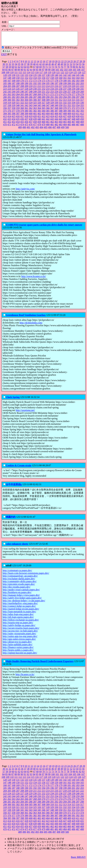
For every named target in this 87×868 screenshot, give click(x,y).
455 (22, 125)
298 (82, 100)
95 (37, 72)
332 (65, 105)
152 (26, 81)
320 (14, 105)
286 (31, 100)
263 (14, 97)
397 (18, 116)
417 (22, 119)
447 (69, 122)
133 (26, 78)
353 (74, 108)
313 (65, 103)
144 (74, 78)
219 (69, 89)
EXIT (4, 57)
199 (65, 86)
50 (65, 67)
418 (26, 119)
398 (22, 116)
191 (31, 86)
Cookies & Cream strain (19, 468)
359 (18, 111)
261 (5, 97)
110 (12, 75)
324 (31, 105)
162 (69, 81)
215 (52, 89)
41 (37, 67)
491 (29, 130)
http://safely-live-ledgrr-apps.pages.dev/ (22, 601)
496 (50, 130)
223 (5, 92)
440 (39, 122)
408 (65, 116)
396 (14, 116)
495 (46, 130)
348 (52, 108)
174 (39, 83)
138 (48, 78)
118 (45, 75)
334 (74, 105)
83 (83, 70)
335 (78, 105)
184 (82, 83)
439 (35, 122)
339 (14, 108)
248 (31, 94)
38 (28, 67)
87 (13, 72)
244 (14, 94)
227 (22, 92)
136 (39, 78)
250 (39, 94)
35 (19, 67)
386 (52, 114)
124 (71, 75)
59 (10, 70)
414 (9, 119)
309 (48, 103)
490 (24, 130)
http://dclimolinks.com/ (31, 325)
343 (31, 108)
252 (48, 94)
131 (18, 78)
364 (39, 111)
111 (16, 75)
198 (61, 86)
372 (74, 111)
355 (82, 108)
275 (65, 97)
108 (3, 75)
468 (78, 125)
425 (56, 119)
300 (9, 103)
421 (39, 119)
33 (13, 67)
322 (22, 105)
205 (9, 89)
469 (82, 125)
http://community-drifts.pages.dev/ (20, 584)
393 (82, 114)
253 (52, 94)
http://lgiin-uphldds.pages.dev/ (18, 647)
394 (5, 116)
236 (61, 92)
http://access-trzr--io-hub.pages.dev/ (20, 633)
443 (52, 122)
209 (26, 89)
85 (7, 72)
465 (65, 125)
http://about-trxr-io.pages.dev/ (17, 644)
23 (65, 64)
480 (48, 127)
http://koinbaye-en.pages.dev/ (17, 595)
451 (5, 125)
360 (22, 111)
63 (22, 70)
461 (48, 125)
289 (44, 100)
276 (69, 97)
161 (65, 81)
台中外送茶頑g (14, 487)
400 (31, 116)
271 (48, 97)
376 (9, 114)
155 (39, 81)
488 (82, 127)
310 (52, 103)
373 (78, 111)
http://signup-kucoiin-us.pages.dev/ (20, 655)
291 (52, 100)
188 (18, 86)
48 (59, 67)
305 (31, 103)
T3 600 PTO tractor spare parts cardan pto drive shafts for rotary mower (44, 227)
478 (39, 127)
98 (46, 72)
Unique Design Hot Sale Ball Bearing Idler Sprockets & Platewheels (41, 137)
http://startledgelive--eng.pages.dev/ (20, 606)
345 (39, 108)
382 (35, 114)
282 (14, 100)
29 (84, 64)
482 (56, 127)
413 (5, 119)
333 (69, 105)
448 (74, 122)
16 (44, 64)
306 (35, 103)
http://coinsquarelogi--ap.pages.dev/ (20, 579)
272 (52, 97)
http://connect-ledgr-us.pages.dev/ (19, 609)
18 (50, 64)
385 (48, 114)
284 (22, 100)
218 (65, 89)
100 (53, 72)
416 (18, 119)
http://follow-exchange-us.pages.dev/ (21, 623)
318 (5, 105)
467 (74, 125)
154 (35, 81)
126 (79, 75)
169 (18, 83)
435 (18, 122)
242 (5, 94)
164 (78, 81)
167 (9, 83)
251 (44, 94)
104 (70, 72)
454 (18, 125)
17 (47, 64)
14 (38, 64)
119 (49, 75)
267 (31, 97)
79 (71, 70)
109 (8, 75)
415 (14, 119)
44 (47, 67)
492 (33, 130)
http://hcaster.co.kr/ (25, 677)
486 (74, 127)
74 (56, 70)
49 (62, 67)
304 (26, 103)
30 (4, 67)
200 (69, 86)
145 (78, 78)
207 (18, 89)
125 (75, 75)
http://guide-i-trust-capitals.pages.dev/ (21, 592)
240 (78, 92)
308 (44, 103)
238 (69, 92)
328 (48, 105)
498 (59, 130)
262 (9, 97)
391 (74, 114)
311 (56, 103)
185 (5, 86)
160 (61, 81)
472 (14, 127)
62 (19, 70)
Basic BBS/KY (78, 860)
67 (34, 70)
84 (4, 72)
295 (69, 100)
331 (61, 105)
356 (5, 111)
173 (35, 83)
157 (48, 81)
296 (74, 100)
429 (74, 119)
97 (43, 72)
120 (54, 75)
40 (34, 67)
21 (59, 64)
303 (22, 103)
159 (56, 81)
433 (9, 122)
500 (67, 130)
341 (22, 108)
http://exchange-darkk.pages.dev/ (19, 581)
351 (65, 108)
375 (5, 114)
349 (56, 108)
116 (37, 75)
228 (26, 92)
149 (14, 81)
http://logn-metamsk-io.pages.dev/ (19, 614)
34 (16, 67)
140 (56, 78)
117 (41, 75)
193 (39, 86)
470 (5, 127)
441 (44, 122)
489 (20, 130)
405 (52, 116)
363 (35, 111)
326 (39, 105)
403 (44, 116)
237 (65, 92)
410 (74, 116)
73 (53, 70)
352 (69, 108)
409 (69, 116)
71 (47, 70)
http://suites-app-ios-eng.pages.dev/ (20, 639)
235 (56, 92)
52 (71, 67)
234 (52, 92)
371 (69, 111)
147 (5, 81)
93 (31, 72)
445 (61, 122)
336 (82, 105)
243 (9, 94)
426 (61, 119)
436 (22, 122)
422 (44, 119)
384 (44, 114)
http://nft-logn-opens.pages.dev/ (18, 620)
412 (82, 116)
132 (22, 78)
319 (9, 105)
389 (65, 114)
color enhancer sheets (17, 547)
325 (35, 105)
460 (44, 125)
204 (5, 89)
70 (44, 70)
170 (22, 83)
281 (9, 100)
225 (14, 92)
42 (41, 67)
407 (61, 116)
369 (61, 111)
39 (31, 67)
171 (26, 83)
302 (18, 103)
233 (48, 92)
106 (79, 72)
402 (39, 116)
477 (35, 127)
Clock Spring (13, 400)
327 (44, 105)
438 (31, 122)
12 (32, 64)
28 (81, 64)
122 (62, 75)
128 (5, 78)
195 (48, 86)
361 (26, 111)
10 (26, 64)
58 (7, 70)
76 (62, 70)
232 (44, 92)
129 (9, 78)
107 (83, 72)
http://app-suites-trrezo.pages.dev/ (19, 642)
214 (48, 89)
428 (69, 119)
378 (18, 114)
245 (18, 94)
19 (53, 64)
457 (31, 125)
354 (78, 108)
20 (56, 64)
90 (22, 72)
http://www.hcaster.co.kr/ (34, 279)
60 (13, 70)
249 (35, 94)
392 (78, 114)
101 (57, 72)
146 (82, 78)
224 (9, 92)
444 (56, 122)
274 (61, 97)
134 (31, 78)
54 (77, 67)
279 (82, 97)
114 (29, 75)
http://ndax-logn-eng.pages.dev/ (18, 617)
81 (77, 70)
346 (44, 108)
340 (18, 108)
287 (35, 100)
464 (61, 125)
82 (80, 70)
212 (39, 89)
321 (18, 105)
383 (39, 114)
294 (65, 100)
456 (26, 125)
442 (48, 122)
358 (14, 111)
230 (35, 92)
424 (52, 119)
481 (52, 127)
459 (39, 125)
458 (35, 125)
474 (22, 127)
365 (44, 111)
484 (65, 127)
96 (40, 72)
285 (26, 100)
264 (18, 97)
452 (9, 125)
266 (26, 97)
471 (9, 127)
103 (66, 72)
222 (82, 89)
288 (39, 100)
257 (69, 94)
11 (29, 64)
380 (26, 114)
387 (56, 114)
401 (35, 116)
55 (80, 67)
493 (37, 130)
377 (14, 114)
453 (14, 125)
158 (52, 81)
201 (74, 86)
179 (61, 83)
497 (54, 130)
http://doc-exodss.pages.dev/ (17, 590)
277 (74, 97)
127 (84, 75)
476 (31, 127)
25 (72, 64)
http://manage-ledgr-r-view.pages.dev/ (21, 598)
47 (56, 67)
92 (28, 72)
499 (63, 130)
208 (22, 89)
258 (74, 94)
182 (74, 83)
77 (65, 70)
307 (39, 103)
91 (25, 72)
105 (74, 72)
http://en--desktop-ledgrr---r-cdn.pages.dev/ (24, 603)
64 (25, 70)
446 (65, 122)
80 (74, 70)
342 (26, 108)
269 (39, 97)
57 (4, 70)
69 (41, 70)
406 (56, 116)
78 (68, 70)
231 (39, 92)
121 (58, 75)
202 (78, 86)
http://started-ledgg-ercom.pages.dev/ (21, 612)
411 (78, 116)
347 (48, 108)
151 (22, 81)
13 (35, 64)
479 (44, 127)
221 (78, 89)
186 (9, 86)
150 (18, 81)
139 (52, 78)
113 (24, 75)
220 (73, 89)
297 (78, 100)
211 (35, 89)
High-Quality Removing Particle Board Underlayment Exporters (40, 664)
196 (52, 86)
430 (78, 119)
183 (78, 83)
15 (41, 64)
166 (5, 83)
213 (43, 89)
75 (59, 70)
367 (52, 111)
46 (53, 67)
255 (61, 94)
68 (37, 70)
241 (82, 92)
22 (62, 64)
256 (65, 94)
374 (82, 111)
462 (52, 125)
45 (50, 67)
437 (26, 122)
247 (26, 94)
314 (69, 103)
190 (26, 86)
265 (22, 97)
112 (20, 75)
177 (52, 83)
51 (68, 67)
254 (56, 94)
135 (35, 78)
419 (31, 119)
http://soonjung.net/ (25, 413)
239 (74, 92)
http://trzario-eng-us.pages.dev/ (18, 625)
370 (65, 111)
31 (7, 67)
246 (22, 94)
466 (69, 125)
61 (16, 70)
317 (82, 103)
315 (73, 103)
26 (75, 64)
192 (35, 86)
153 (31, 81)
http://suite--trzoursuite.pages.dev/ (19, 636)
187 (14, 86)
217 (61, 89)
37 (25, 67)
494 (41, 130)
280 (5, 100)
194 (44, 86)
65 (28, 70)
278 (78, 97)
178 (56, 83)
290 (48, 100)
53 (74, 67)
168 (14, 83)
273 (56, 97)
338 (9, 108)
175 (44, 83)
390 (69, 114)
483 (61, 127)
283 (18, 100)
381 (31, 114)
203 (82, 86)
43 (44, 67)
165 (82, 81)
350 (61, 108)
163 (74, 81)
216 (56, 89)
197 (56, 86)
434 (14, 122)
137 (44, 78)
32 (10, 67)
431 (82, 119)
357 (9, 111)
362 (31, 111)
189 (22, 86)
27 (78, 64)
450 (82, 122)
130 (14, 78)
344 (35, 108)
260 (82, 94)
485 (69, 127)
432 (5, 122)
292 (56, 100)
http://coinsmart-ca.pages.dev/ (17, 573)
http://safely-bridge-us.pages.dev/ (19, 628)
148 (9, 81)
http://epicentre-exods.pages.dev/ (19, 587)
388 (61, 114)
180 (65, 83)
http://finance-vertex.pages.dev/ (18, 650)
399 (26, 116)
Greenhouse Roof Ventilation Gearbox (26, 318)
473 (18, 127)
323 (26, 105)
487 (78, 127)
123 (67, 75)
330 (56, 105)
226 (18, 92)
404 (48, 116)
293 (61, 100)
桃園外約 (11, 520)
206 (14, 89)
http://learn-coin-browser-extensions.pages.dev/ (26, 576)
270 (44, 97)
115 (33, 75)
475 (26, 127)
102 (62, 72)
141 (61, 78)
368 (56, 111)
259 (78, 94)
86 (10, 72)
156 (44, 81)
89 (19, 72)
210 (31, 89)
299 (5, 103)
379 (22, 114)
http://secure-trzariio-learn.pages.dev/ (21, 631)
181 (69, 83)
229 (31, 92)
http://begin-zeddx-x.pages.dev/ (18, 653)
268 (35, 97)
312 (61, 103)
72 (50, 70)
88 (16, 72)
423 (48, 119)
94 (34, 72)
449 (78, 122)
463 (56, 125)
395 (9, 116)
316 (78, 103)
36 (22, 67)
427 (65, 119)
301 (14, 103)
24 (68, 64)
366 (48, 111)
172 (31, 83)
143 (69, 78)
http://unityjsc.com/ (25, 191)
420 (35, 119)
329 (52, 105)
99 (49, 72)
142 (65, 78)
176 (48, 83)
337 (5, 108)
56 (83, 67)
